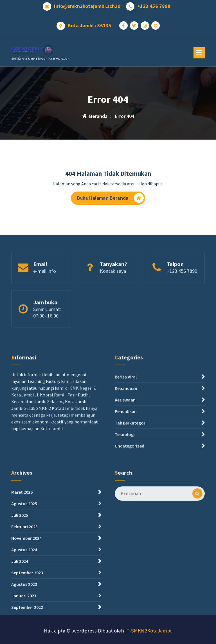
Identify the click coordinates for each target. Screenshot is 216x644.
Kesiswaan (125, 435)
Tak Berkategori (131, 458)
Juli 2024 (20, 613)
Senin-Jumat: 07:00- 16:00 (47, 326)
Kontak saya (113, 282)
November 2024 (26, 590)
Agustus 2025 (24, 555)
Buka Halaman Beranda (110, 200)
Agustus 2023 (24, 636)
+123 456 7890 (154, 4)
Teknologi (125, 469)
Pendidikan (126, 446)
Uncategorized (130, 481)
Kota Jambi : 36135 (90, 24)
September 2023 (27, 624)
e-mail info (45, 282)
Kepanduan (126, 423)
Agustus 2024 (24, 601)
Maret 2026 (22, 544)
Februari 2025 (24, 578)
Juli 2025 (20, 567)
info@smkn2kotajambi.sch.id (87, 4)
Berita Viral (126, 412)
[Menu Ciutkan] (199, 53)
